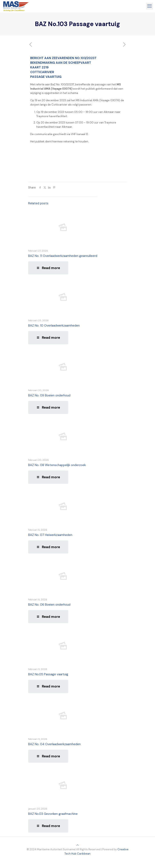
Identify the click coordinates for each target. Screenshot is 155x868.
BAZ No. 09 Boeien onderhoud (49, 395)
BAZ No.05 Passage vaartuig (48, 674)
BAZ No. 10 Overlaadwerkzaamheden (54, 326)
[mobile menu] (149, 6)
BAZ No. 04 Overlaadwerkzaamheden (54, 744)
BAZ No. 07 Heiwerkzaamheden (50, 535)
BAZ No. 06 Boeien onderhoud (49, 605)
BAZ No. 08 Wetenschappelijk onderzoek (57, 465)
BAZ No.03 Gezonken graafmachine (53, 814)
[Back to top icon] (77, 845)
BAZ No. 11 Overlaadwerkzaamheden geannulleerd (63, 256)
